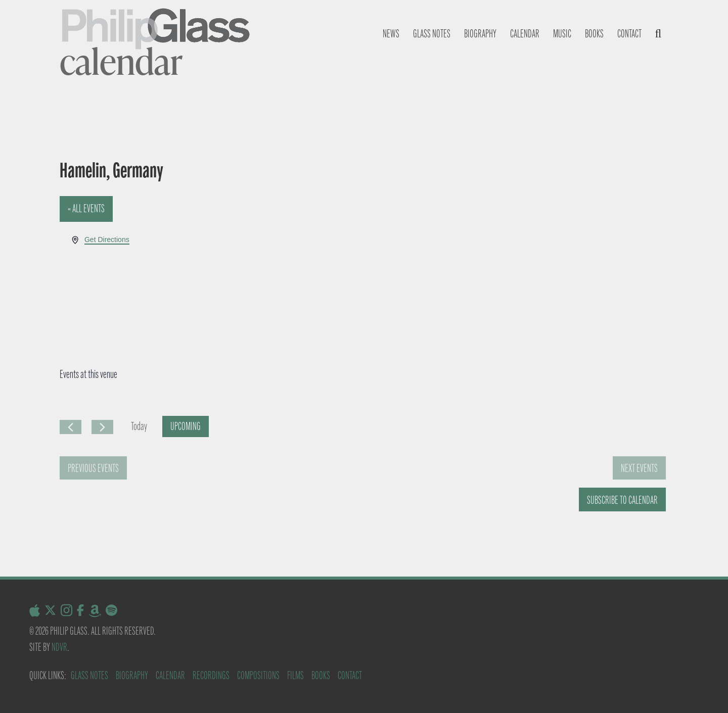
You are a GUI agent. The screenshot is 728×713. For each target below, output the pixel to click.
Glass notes (432, 34)
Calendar (525, 34)
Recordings (211, 675)
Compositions (258, 675)
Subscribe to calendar (622, 500)
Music (562, 34)
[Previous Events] (71, 427)
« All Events (86, 208)
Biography (480, 34)
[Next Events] (102, 427)
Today (139, 426)
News (391, 34)
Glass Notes (89, 675)
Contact (629, 34)
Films (295, 675)
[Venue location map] (515, 272)
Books (594, 34)
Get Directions (107, 240)
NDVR (59, 647)
